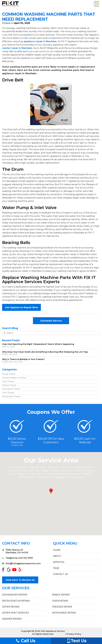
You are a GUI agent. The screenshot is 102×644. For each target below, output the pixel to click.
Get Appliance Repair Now (21, 307)
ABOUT (57, 556)
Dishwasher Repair (11, 389)
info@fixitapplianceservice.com (21, 563)
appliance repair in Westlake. (40, 41)
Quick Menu (65, 543)
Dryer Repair (8, 381)
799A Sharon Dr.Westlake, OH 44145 (15, 551)
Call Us (26, 641)
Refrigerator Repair (11, 396)
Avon (43, 467)
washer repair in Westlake (17, 48)
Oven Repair (8, 393)
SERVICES (59, 562)
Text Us (77, 641)
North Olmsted (18, 467)
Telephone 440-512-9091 (18, 558)
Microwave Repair (64, 613)
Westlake (33, 467)
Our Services (16, 588)
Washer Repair (9, 385)
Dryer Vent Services (15, 613)
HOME (57, 550)
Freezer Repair (62, 607)
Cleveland (88, 471)
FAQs (56, 568)
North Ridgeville (19, 474)
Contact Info (16, 543)
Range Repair (9, 374)
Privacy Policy (74, 634)
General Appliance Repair (14, 378)
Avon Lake (54, 467)
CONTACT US (61, 574)
